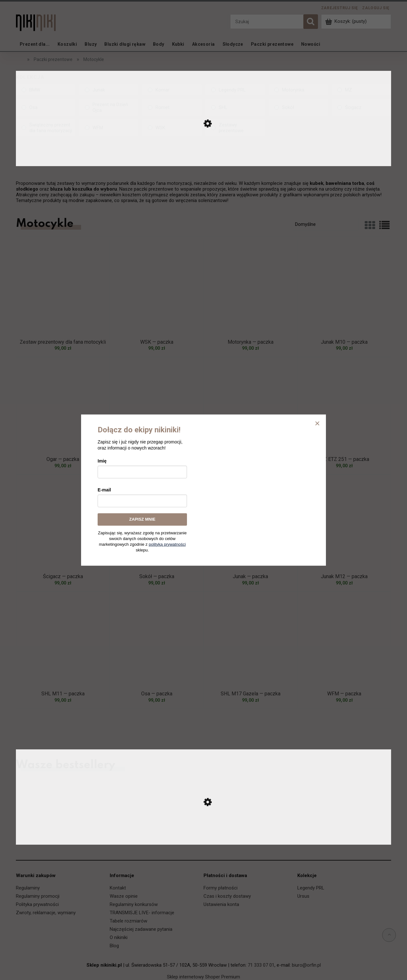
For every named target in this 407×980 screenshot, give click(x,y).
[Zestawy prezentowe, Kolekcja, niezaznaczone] (235, 128)
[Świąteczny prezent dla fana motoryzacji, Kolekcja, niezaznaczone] (46, 128)
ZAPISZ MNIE (142, 519)
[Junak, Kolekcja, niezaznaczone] (109, 90)
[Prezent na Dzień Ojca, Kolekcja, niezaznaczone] (109, 107)
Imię (102, 461)
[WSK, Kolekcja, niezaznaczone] (172, 128)
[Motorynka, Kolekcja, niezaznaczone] (298, 90)
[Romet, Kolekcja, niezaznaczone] (172, 107)
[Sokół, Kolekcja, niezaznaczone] (298, 107)
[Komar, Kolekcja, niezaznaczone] (172, 90)
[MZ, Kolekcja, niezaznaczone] (361, 90)
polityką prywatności (167, 544)
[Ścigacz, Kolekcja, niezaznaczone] (361, 107)
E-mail (104, 490)
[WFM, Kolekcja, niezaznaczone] (109, 128)
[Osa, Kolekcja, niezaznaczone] (46, 107)
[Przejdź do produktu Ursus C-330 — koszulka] (203, 838)
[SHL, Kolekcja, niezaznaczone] (235, 107)
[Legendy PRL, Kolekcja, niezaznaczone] (235, 90)
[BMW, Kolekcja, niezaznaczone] (46, 90)
